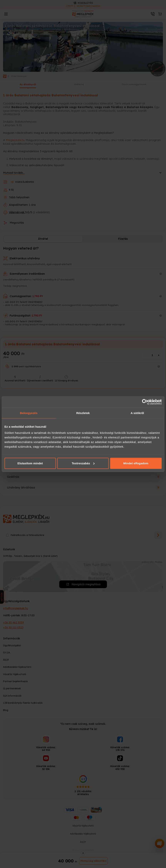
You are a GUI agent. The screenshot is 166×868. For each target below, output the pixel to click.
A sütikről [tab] (137, 413)
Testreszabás (83, 463)
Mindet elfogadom (136, 463)
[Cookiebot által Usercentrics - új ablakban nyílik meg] (145, 402)
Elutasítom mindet (30, 463)
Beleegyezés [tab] (29, 413)
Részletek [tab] (83, 413)
